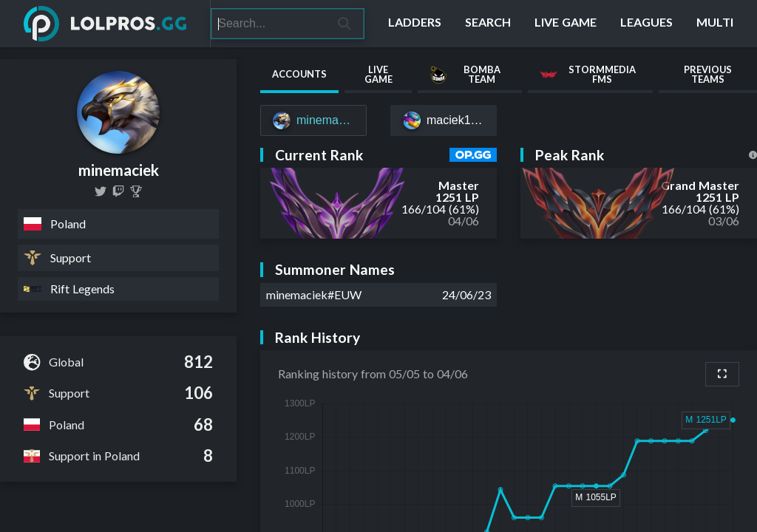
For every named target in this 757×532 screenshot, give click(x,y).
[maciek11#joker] (444, 120)
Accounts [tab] (299, 74)
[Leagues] (646, 24)
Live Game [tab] (378, 74)
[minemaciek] (101, 191)
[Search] (269, 24)
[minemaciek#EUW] (313, 120)
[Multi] (715, 24)
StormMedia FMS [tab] (588, 74)
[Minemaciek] (136, 191)
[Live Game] (566, 24)
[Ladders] (415, 24)
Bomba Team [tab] (465, 74)
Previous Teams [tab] (708, 74)
